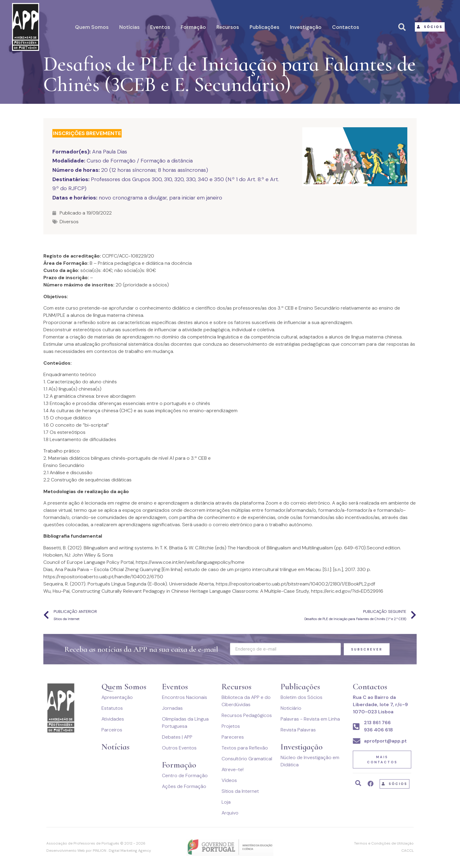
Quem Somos (92, 27)
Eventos (160, 27)
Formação (193, 27)
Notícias (129, 27)
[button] (430, 27)
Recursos (228, 27)
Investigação (306, 27)
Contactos (346, 27)
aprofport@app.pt (385, 741)
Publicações (264, 27)
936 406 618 (378, 730)
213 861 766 (377, 723)
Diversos (69, 222)
